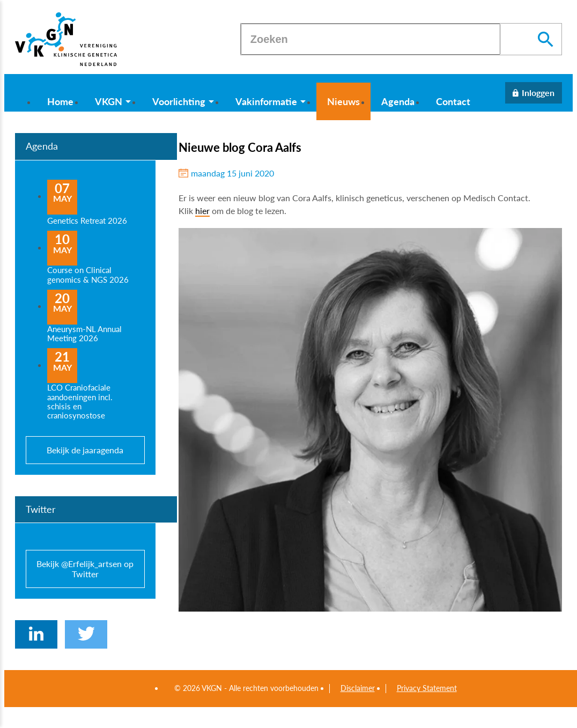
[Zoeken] (371, 39)
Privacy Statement (427, 688)
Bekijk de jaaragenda (85, 450)
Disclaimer (358, 688)
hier (202, 211)
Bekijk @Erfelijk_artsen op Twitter (85, 569)
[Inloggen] (534, 93)
